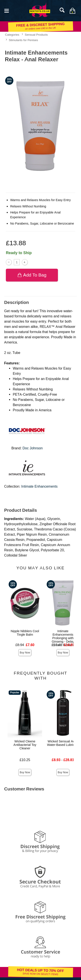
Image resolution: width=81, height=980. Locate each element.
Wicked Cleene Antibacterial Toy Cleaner (25, 745)
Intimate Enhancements (39, 486)
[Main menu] (6, 10)
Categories (12, 35)
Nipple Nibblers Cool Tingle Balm (25, 633)
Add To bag (32, 275)
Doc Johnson (33, 448)
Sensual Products (36, 35)
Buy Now (25, 653)
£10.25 (25, 760)
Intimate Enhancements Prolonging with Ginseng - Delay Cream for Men (63, 638)
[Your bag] (72, 11)
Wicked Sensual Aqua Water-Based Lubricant (63, 743)
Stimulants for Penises (23, 40)
